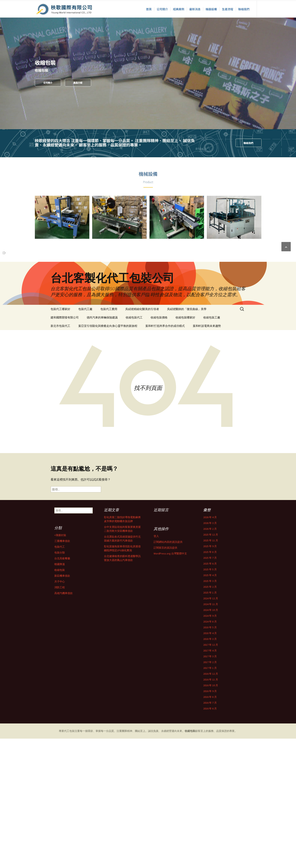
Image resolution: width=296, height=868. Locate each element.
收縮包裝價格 (159, 317)
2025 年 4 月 (65, 679)
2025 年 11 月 (65, 644)
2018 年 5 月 (65, 731)
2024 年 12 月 (65, 702)
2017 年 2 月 (65, 766)
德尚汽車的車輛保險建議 (102, 317)
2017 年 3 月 (65, 760)
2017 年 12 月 (65, 749)
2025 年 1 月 (65, 697)
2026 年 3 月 (65, 627)
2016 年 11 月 (65, 783)
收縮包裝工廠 (212, 317)
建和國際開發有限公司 (65, 317)
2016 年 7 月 (65, 807)
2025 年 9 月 (65, 650)
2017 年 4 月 (65, 754)
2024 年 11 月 (65, 708)
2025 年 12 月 (65, 639)
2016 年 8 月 (65, 801)
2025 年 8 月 (65, 656)
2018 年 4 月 (65, 737)
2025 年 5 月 (65, 673)
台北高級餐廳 (66, 860)
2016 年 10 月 (65, 789)
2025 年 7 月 (65, 662)
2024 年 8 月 (65, 726)
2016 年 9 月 (65, 795)
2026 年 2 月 (65, 633)
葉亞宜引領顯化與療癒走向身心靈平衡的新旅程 (108, 326)
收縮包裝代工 (134, 317)
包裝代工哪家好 (60, 309)
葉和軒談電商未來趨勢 (207, 326)
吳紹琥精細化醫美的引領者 (142, 309)
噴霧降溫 (63, 866)
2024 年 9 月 (65, 720)
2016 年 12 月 (65, 778)
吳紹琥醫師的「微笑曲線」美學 (187, 309)
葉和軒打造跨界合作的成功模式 (165, 326)
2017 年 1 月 (65, 772)
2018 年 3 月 (65, 743)
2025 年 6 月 (65, 668)
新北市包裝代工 (60, 326)
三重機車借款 (66, 843)
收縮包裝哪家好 (185, 317)
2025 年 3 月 (65, 685)
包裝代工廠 (85, 309)
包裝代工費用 (109, 309)
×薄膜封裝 (64, 837)
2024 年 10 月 (65, 714)
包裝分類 (63, 855)
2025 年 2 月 (65, 691)
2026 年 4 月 (65, 621)
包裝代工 (63, 849)
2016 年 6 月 (65, 812)
